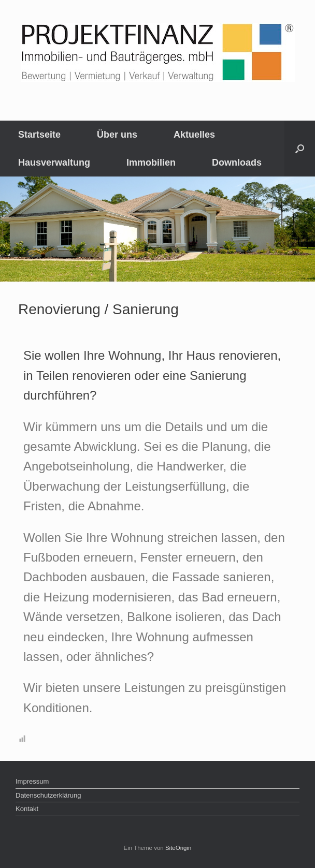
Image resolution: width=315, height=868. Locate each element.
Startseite (39, 135)
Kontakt (27, 809)
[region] (157, 229)
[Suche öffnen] (300, 149)
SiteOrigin (178, 848)
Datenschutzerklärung (48, 795)
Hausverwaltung (54, 163)
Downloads (237, 163)
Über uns (117, 135)
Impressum (32, 781)
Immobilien (151, 163)
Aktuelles (194, 135)
